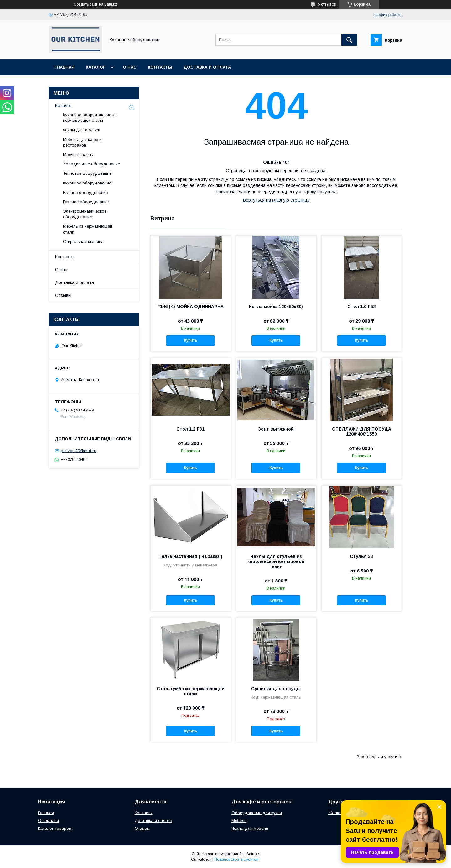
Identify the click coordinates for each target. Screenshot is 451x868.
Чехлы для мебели (250, 828)
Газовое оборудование (86, 202)
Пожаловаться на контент (237, 860)
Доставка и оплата (207, 67)
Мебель (239, 821)
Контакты (160, 67)
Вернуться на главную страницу (276, 200)
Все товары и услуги (377, 757)
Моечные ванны (78, 155)
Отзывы (63, 295)
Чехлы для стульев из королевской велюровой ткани (276, 561)
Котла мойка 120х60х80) (276, 307)
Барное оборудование (85, 192)
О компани (48, 821)
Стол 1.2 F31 (190, 429)
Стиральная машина (83, 242)
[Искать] (349, 40)
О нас (130, 67)
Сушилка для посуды (276, 689)
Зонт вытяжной (276, 429)
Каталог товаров (54, 828)
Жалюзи (336, 813)
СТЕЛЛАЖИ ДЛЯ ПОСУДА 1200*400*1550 (362, 431)
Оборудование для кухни (257, 813)
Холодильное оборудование (91, 164)
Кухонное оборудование (87, 183)
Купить (190, 340)
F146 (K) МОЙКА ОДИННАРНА (190, 307)
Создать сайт (86, 4)
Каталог (96, 67)
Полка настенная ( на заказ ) (190, 556)
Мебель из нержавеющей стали (88, 229)
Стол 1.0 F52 (361, 307)
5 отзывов (327, 4)
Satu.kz (253, 854)
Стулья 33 (361, 556)
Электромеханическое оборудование (85, 214)
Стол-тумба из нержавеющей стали (191, 691)
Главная (65, 67)
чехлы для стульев (82, 130)
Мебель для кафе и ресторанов (82, 142)
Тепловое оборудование (87, 173)
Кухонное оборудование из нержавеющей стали (90, 118)
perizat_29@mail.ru (78, 451)
